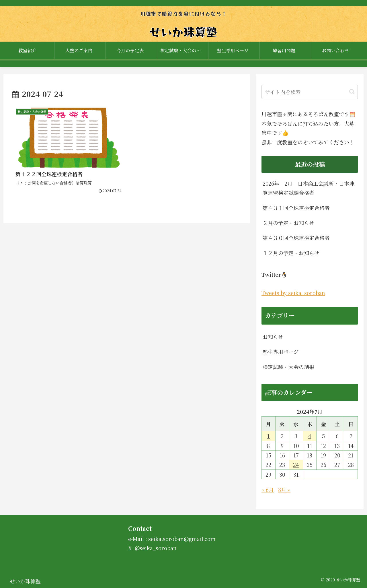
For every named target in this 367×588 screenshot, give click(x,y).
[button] (352, 92)
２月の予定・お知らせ (288, 223)
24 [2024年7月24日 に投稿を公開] (296, 465)
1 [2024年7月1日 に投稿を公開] (269, 436)
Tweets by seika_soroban (293, 293)
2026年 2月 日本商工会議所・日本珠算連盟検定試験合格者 (309, 188)
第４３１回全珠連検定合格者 (296, 208)
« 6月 (268, 490)
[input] (310, 92)
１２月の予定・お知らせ (291, 253)
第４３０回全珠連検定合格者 (296, 238)
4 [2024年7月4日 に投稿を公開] (310, 436)
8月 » (284, 490)
